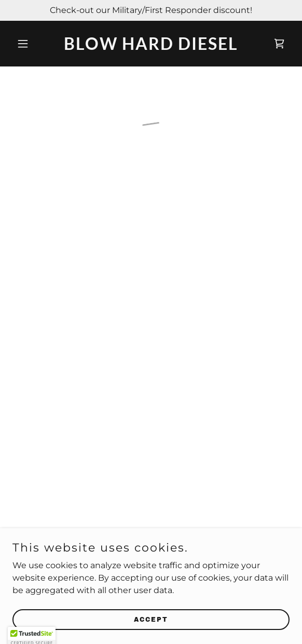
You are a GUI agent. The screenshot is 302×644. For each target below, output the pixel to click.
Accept (151, 619)
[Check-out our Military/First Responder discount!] (151, 10)
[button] (33, 44)
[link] (151, 47)
